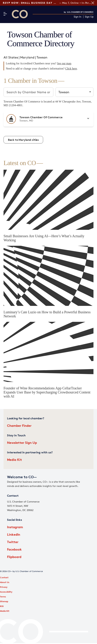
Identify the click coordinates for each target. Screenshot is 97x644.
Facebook (14, 549)
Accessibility (6, 592)
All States (11, 57)
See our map (64, 63)
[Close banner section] (93, 3)
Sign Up (89, 17)
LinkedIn (14, 534)
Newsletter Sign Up (22, 442)
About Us (5, 582)
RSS (2, 606)
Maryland (27, 57)
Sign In (78, 17)
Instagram (15, 527)
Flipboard (14, 557)
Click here (71, 69)
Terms (3, 597)
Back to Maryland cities (23, 140)
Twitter (13, 542)
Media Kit (14, 460)
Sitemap (4, 601)
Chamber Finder (19, 425)
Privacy (4, 587)
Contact (4, 577)
